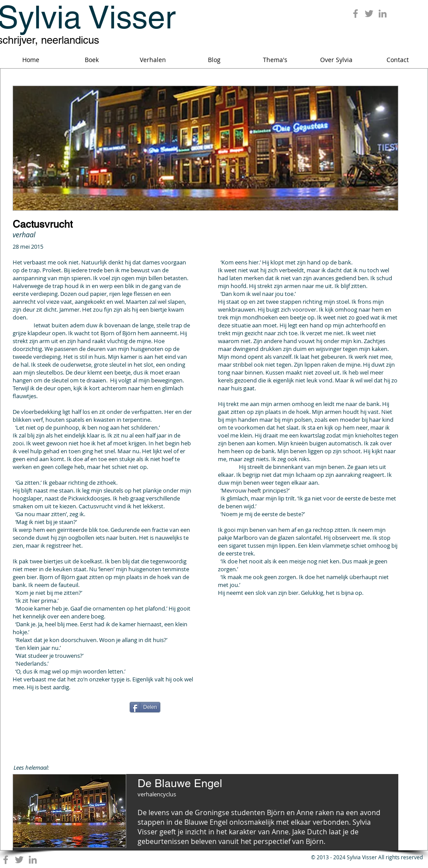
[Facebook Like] (67, 710)
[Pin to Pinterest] (306, 708)
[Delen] (145, 707)
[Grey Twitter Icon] (369, 14)
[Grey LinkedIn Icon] (383, 14)
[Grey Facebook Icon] (356, 14)
